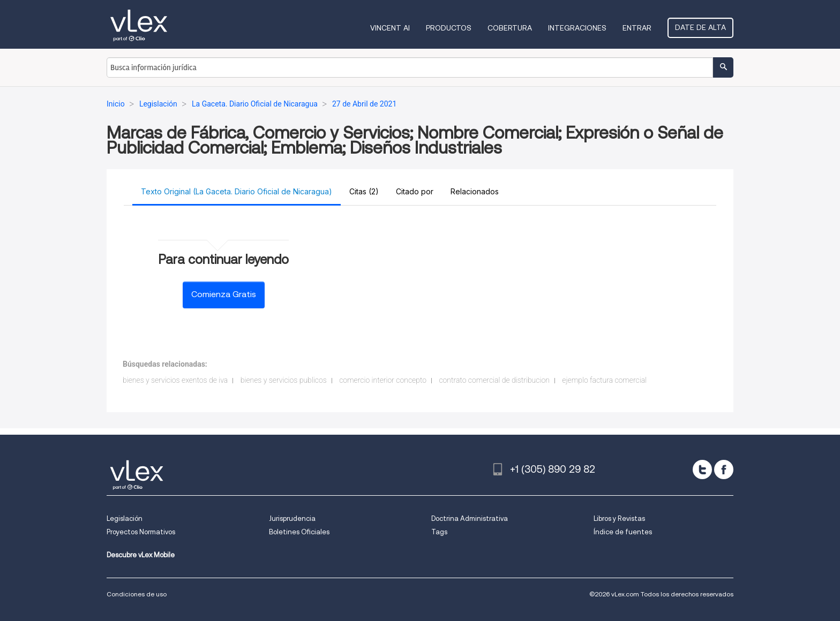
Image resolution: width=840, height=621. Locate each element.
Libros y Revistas (619, 518)
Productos (449, 28)
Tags (439, 532)
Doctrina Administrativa (470, 518)
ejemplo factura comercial (604, 380)
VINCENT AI (390, 28)
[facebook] (724, 469)
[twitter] (702, 469)
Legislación (125, 518)
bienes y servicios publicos (284, 380)
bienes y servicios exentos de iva (175, 380)
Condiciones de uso (137, 594)
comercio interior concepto (383, 380)
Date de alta (700, 27)
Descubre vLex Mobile (141, 555)
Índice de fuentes (623, 532)
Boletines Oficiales (299, 532)
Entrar (637, 28)
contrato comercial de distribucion (494, 380)
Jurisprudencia (292, 518)
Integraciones (577, 28)
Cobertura (510, 28)
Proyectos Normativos (141, 532)
